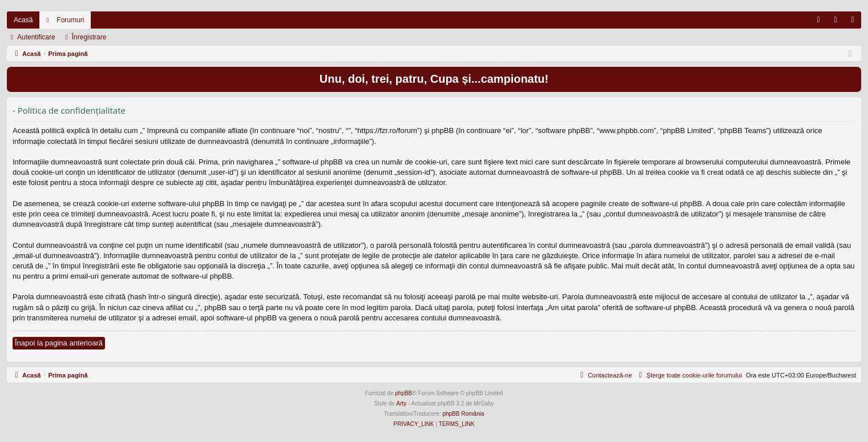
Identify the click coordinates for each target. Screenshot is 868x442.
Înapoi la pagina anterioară (59, 343)
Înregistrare (89, 37)
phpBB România (463, 414)
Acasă (23, 20)
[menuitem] (818, 20)
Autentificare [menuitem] (838, 22)
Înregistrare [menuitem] (855, 22)
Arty (401, 403)
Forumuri (70, 20)
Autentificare (36, 37)
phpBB (403, 393)
